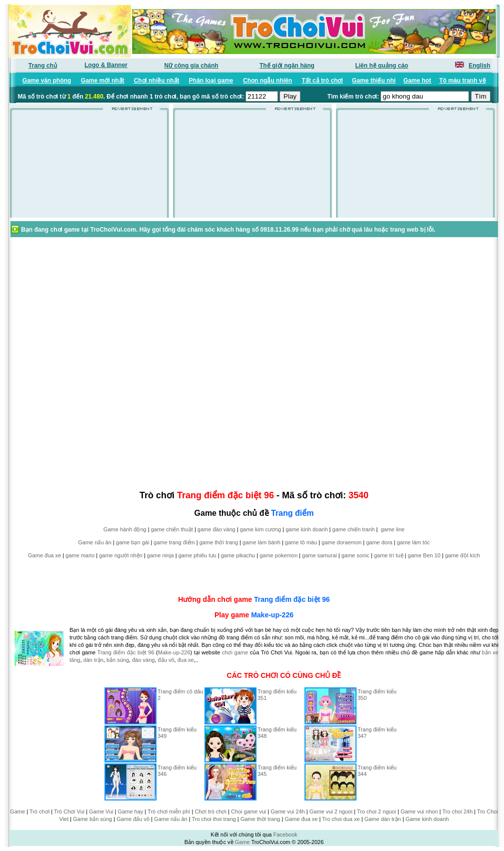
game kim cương (260, 529)
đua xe (186, 660)
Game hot (417, 81)
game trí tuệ (389, 555)
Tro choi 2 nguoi (376, 811)
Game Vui (101, 811)
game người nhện (121, 555)
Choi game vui (248, 811)
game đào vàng (216, 529)
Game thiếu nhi (374, 81)
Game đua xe (44, 555)
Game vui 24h (287, 811)
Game (17, 811)
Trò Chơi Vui (69, 811)
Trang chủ (43, 66)
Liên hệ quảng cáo (381, 66)
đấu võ (166, 660)
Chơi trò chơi (210, 811)
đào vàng (143, 660)
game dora (379, 542)
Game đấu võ (133, 819)
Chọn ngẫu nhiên (267, 81)
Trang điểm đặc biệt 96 (292, 599)
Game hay (131, 811)
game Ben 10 (424, 555)
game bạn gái (133, 542)
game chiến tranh (354, 529)
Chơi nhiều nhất (157, 81)
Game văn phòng (47, 81)
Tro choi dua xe (341, 819)
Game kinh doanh (427, 819)
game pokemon (278, 555)
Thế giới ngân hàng (287, 66)
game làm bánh (261, 542)
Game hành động (125, 529)
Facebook (285, 834)
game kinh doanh (306, 529)
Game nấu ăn (95, 542)
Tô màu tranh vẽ (463, 81)
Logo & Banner (106, 65)
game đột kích (462, 555)
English (479, 66)
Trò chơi (39, 811)
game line (392, 529)
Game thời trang (260, 819)
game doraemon (341, 542)
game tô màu (301, 542)
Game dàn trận (383, 819)
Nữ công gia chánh (191, 66)
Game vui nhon (419, 811)
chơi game (235, 652)
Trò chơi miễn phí (169, 811)
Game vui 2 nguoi (331, 811)
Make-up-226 (272, 615)
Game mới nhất (103, 81)
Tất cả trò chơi (322, 81)
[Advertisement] (89, 167)
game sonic (355, 555)
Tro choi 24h (458, 811)
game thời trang (219, 542)
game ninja (160, 555)
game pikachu (238, 555)
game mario (80, 555)
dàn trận (93, 660)
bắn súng (118, 660)
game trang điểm (174, 542)
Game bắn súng (92, 819)
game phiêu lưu (197, 555)
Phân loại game (211, 81)
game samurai (319, 555)
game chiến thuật (172, 529)
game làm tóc (413, 542)
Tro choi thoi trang (213, 819)
